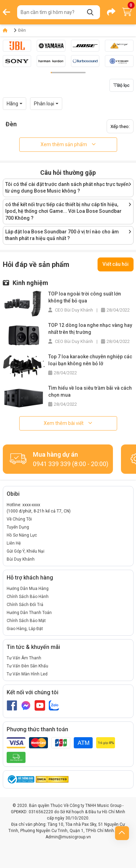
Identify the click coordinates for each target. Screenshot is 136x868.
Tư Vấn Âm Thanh (24, 658)
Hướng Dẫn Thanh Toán (29, 613)
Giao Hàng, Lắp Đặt (25, 629)
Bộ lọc (121, 85)
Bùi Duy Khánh (21, 559)
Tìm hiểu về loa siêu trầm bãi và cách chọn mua (90, 391)
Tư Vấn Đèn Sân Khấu (27, 666)
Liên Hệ (14, 543)
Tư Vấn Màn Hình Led (27, 674)
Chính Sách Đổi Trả (25, 605)
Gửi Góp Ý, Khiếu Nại (26, 551)
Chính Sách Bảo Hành (28, 597)
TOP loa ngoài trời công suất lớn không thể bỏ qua (85, 297)
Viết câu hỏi (116, 264)
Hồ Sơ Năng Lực (22, 535)
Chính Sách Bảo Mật (26, 621)
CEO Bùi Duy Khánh (71, 310)
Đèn (22, 30)
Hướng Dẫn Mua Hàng (28, 589)
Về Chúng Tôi (19, 519)
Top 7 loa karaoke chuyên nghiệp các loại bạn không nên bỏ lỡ (90, 360)
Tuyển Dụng (18, 527)
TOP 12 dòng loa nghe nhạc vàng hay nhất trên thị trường (90, 329)
